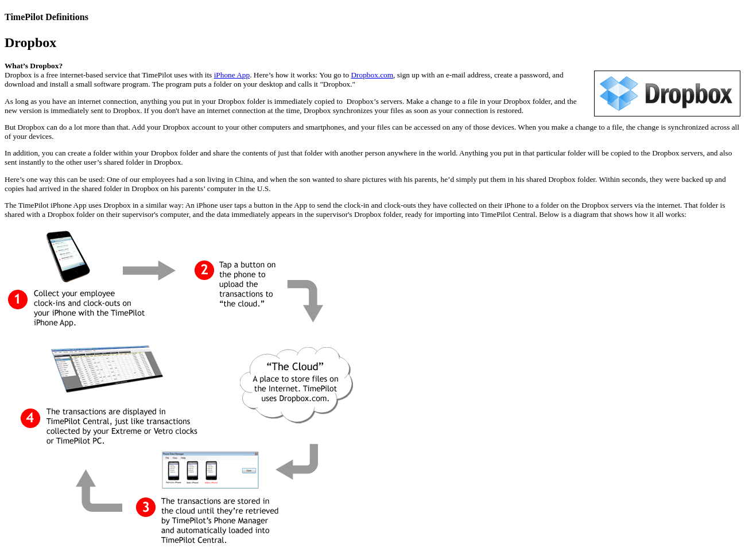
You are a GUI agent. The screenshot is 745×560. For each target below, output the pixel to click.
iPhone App (232, 75)
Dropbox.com (372, 75)
